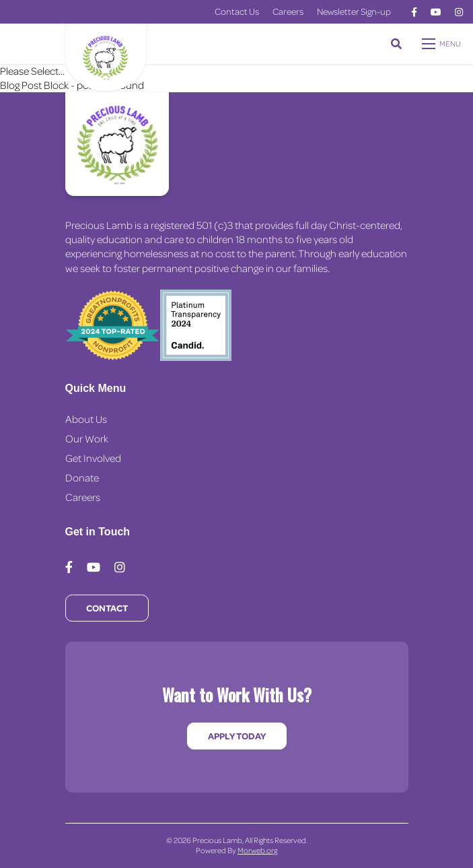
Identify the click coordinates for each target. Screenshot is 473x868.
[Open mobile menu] (442, 44)
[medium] (414, 12)
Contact (107, 608)
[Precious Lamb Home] (117, 144)
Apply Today (237, 736)
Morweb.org (257, 850)
